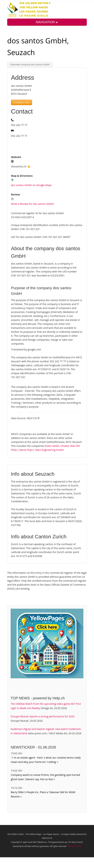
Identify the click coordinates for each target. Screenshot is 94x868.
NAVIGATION (47, 22)
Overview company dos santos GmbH (30, 65)
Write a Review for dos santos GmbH (32, 204)
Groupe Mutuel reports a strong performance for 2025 (42, 716)
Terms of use (74, 846)
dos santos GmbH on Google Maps (31, 185)
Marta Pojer (26, 450)
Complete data (22, 102)
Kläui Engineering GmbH (49, 450)
